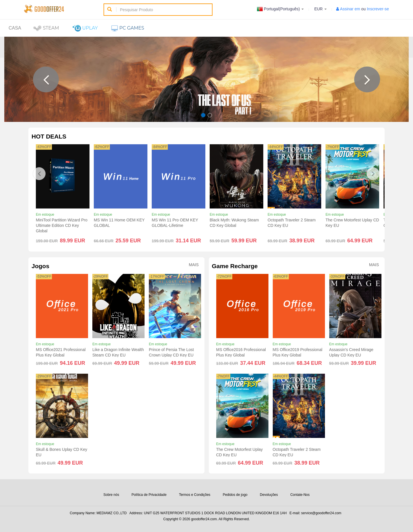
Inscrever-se (378, 9)
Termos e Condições (195, 495)
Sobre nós (111, 495)
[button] (46, 79)
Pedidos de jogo (235, 495)
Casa (15, 28)
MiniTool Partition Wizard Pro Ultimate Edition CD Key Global (62, 225)
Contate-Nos (300, 495)
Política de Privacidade (149, 495)
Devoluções (269, 495)
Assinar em (350, 9)
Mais (194, 265)
